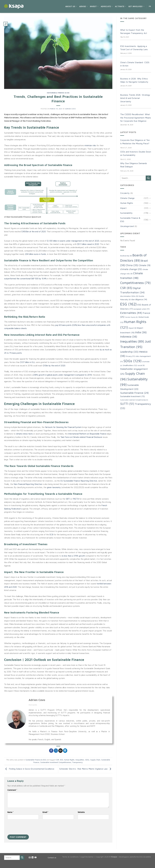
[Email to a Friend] (60, 751)
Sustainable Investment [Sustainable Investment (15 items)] (132, 396)
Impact (123, 208)
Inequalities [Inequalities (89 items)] (132, 341)
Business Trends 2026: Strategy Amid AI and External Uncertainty (135, 98)
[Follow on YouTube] (35, 858)
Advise (83, 6)
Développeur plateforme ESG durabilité (135, 857)
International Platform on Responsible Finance (87, 434)
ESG (62, 760)
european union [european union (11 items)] (141, 309)
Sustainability (126, 213)
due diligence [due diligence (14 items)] (139, 299)
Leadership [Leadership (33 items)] (129, 352)
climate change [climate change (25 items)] (131, 269)
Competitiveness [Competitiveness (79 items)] (135, 283)
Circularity (125, 193)
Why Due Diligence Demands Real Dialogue (134, 165)
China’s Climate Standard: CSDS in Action (135, 64)
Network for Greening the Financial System (63, 427)
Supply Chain (95, 760)
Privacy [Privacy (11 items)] (130, 356)
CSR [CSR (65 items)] (126, 288)
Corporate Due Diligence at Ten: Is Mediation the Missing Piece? (135, 142)
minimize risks (90, 145)
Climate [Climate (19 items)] (145, 265)
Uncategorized (127, 226)
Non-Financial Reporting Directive (28, 484)
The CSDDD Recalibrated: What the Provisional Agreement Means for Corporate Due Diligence (136, 118)
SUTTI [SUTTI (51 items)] (127, 404)
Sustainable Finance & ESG (58, 93)
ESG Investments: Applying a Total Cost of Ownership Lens (134, 48)
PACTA (76, 499)
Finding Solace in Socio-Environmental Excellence (29, 769)
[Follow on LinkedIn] (33, 858)
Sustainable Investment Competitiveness (56, 762)
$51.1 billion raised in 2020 (88, 244)
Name (10, 812)
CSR (57, 760)
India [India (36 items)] (141, 332)
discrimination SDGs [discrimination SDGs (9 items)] (129, 296)
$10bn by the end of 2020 (54, 366)
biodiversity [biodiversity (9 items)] (126, 256)
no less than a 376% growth (73, 556)
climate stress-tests (24, 434)
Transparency (77, 762)
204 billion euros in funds (35, 254)
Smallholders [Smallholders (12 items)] (130, 365)
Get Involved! (136, 6)
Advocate (107, 6)
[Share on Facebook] (51, 751)
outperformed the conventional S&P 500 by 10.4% (25, 279)
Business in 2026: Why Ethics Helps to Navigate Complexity (134, 80)
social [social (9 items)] (141, 365)
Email (45, 812)
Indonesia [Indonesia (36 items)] (129, 337)
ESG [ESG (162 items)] (128, 304)
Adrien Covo (70, 109)
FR (150, 6)
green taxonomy (54, 487)
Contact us (52, 857)
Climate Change (127, 198)
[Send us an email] (30, 858)
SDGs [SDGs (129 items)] (133, 361)
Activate (120, 6)
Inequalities (80, 760)
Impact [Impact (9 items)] (132, 328)
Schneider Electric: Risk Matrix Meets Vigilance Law (86, 769)
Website (81, 812)
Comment (12, 790)
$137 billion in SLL (28, 362)
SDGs (87, 760)
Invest (94, 6)
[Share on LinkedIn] (65, 751)
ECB (51, 534)
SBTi (68, 499)
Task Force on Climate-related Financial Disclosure (81, 437)
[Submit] (148, 178)
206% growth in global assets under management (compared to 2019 (62, 375)
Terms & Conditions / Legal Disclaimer (78, 857)
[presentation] (27, 827)
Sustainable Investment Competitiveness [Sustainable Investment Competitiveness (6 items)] (134, 400)
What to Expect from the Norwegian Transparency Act (134, 32)
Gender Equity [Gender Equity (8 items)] (131, 317)
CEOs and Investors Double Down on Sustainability (136, 153)
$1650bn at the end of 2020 (34, 231)
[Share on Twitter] (56, 751)
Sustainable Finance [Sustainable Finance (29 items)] (134, 393)
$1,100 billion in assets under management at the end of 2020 (73, 241)
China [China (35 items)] (132, 265)
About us (71, 6)
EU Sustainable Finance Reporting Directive (79, 481)
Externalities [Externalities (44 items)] (131, 313)
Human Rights (69, 760)
